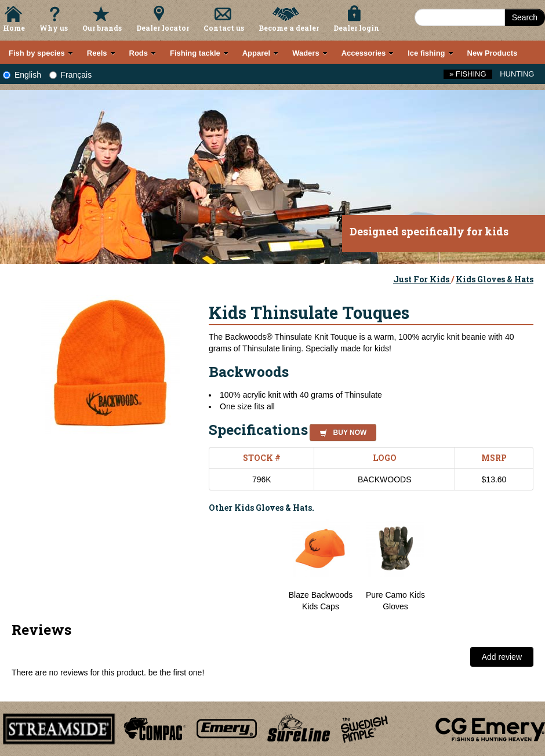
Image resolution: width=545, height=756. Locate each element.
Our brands (102, 28)
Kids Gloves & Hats (495, 279)
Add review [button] (502, 657)
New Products (493, 53)
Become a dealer (289, 28)
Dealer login (356, 28)
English (22, 75)
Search (525, 17)
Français (71, 75)
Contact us (224, 28)
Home (14, 28)
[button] (341, 431)
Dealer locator (163, 28)
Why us (54, 28)
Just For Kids (422, 279)
